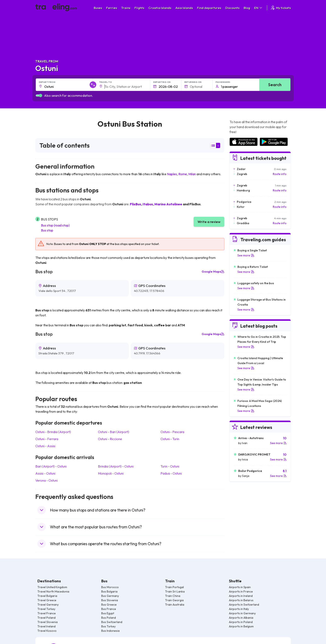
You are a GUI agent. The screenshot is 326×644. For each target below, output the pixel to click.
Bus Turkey (108, 626)
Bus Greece (109, 605)
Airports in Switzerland (244, 605)
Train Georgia (174, 600)
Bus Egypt (108, 613)
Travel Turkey (46, 609)
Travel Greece (47, 600)
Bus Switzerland (112, 622)
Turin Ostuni (170, 466)
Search (275, 85)
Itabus (148, 204)
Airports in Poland (241, 622)
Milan (192, 174)
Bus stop (47, 230)
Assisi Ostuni (45, 473)
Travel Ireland (46, 626)
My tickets (281, 8)
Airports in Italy (239, 609)
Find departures (209, 8)
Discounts (232, 8)
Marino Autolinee (168, 204)
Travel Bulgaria (47, 596)
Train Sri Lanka (175, 591)
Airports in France (241, 591)
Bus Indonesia (110, 631)
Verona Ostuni (46, 480)
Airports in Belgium (241, 626)
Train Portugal (174, 587)
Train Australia (175, 605)
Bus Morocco (110, 587)
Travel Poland (46, 618)
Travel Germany (48, 605)
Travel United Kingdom (52, 587)
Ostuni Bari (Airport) (114, 432)
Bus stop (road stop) (55, 225)
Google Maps (213, 272)
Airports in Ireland (241, 596)
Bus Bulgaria (109, 591)
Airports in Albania (241, 618)
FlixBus (136, 204)
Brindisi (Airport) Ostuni (116, 466)
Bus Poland (109, 618)
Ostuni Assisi (45, 446)
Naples (172, 174)
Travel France (47, 613)
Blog (247, 8)
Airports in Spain (240, 587)
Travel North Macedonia (53, 591)
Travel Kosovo (47, 631)
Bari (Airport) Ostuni (51, 466)
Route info (280, 174)
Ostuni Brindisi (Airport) (53, 432)
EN (259, 8)
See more (246, 255)
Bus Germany (110, 596)
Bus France (109, 609)
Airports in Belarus (241, 600)
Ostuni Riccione (110, 439)
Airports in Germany (242, 613)
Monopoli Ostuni (111, 473)
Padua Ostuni (171, 473)
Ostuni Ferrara (47, 439)
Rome (183, 174)
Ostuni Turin (170, 439)
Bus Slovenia (110, 600)
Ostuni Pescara (172, 432)
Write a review (209, 222)
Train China (173, 596)
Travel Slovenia (48, 622)
